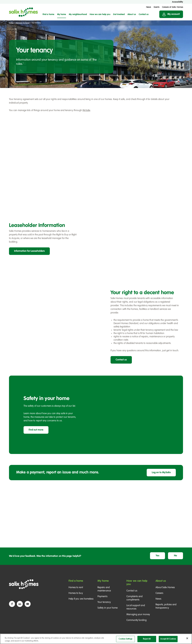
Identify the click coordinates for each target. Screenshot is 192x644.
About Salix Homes (165, 588)
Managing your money (138, 615)
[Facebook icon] (12, 604)
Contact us (121, 360)
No (175, 556)
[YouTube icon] (28, 604)
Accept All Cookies (168, 640)
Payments (102, 597)
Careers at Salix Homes (172, 7)
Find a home (76, 581)
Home (11, 23)
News (148, 7)
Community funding (136, 620)
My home (103, 581)
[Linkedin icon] (20, 604)
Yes (157, 556)
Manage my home (23, 23)
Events (157, 7)
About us (161, 581)
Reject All (147, 640)
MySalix (86, 110)
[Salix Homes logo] (23, 12)
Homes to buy (76, 593)
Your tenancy (104, 602)
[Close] (187, 639)
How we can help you (137, 583)
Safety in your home (108, 608)
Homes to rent (76, 588)
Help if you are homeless (81, 599)
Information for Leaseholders (29, 251)
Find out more (36, 430)
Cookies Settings (125, 640)
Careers (159, 593)
